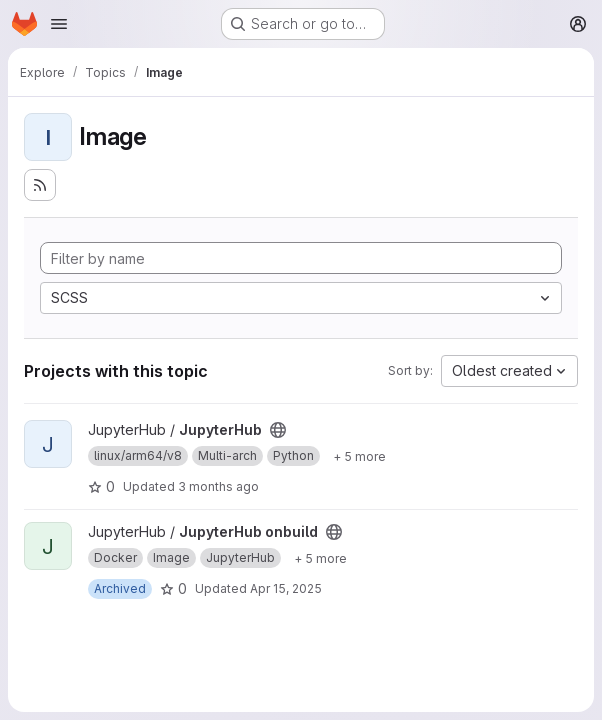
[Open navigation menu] (59, 24)
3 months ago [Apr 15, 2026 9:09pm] (218, 486)
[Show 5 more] (359, 456)
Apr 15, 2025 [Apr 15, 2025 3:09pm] (286, 588)
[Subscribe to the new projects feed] (40, 185)
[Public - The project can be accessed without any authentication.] (278, 430)
